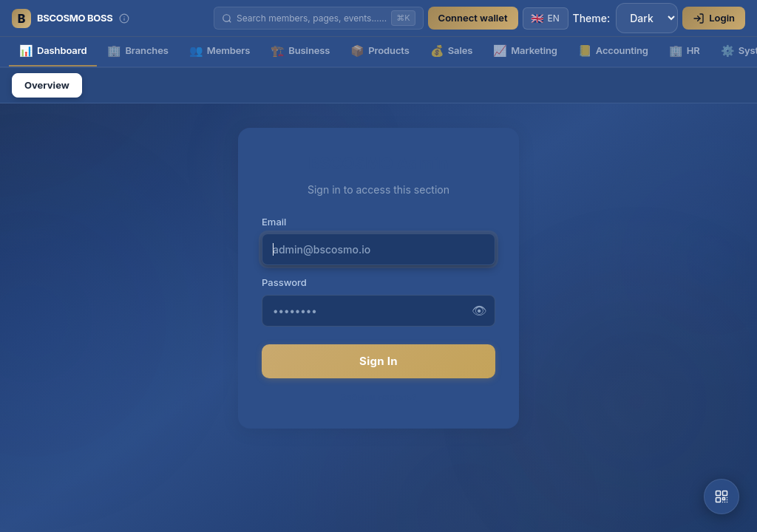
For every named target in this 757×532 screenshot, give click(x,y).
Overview (47, 85)
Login (714, 18)
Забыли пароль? (378, 397)
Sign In (378, 361)
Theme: (626, 18)
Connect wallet (473, 18)
